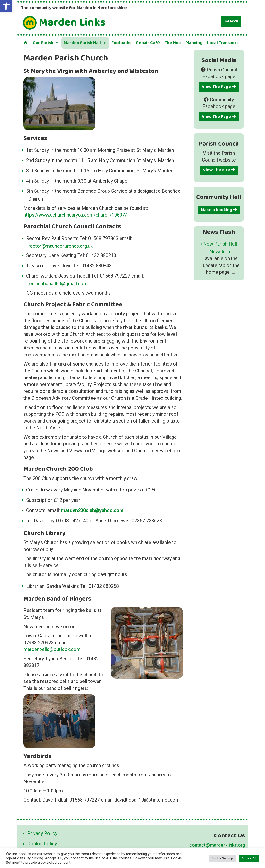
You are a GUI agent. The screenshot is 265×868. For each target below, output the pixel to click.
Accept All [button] (249, 858)
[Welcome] (26, 43)
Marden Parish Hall (85, 43)
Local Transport (223, 43)
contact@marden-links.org (217, 845)
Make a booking (219, 210)
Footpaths (121, 43)
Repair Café (148, 43)
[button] (6, 6)
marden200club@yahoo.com (92, 510)
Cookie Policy (42, 844)
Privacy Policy (42, 833)
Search (231, 21)
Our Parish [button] (46, 43)
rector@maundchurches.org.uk (60, 246)
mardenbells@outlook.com (52, 649)
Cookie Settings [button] (223, 858)
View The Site (219, 170)
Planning (194, 43)
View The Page (219, 87)
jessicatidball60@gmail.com (58, 284)
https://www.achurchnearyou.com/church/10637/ (75, 215)
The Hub (173, 43)
